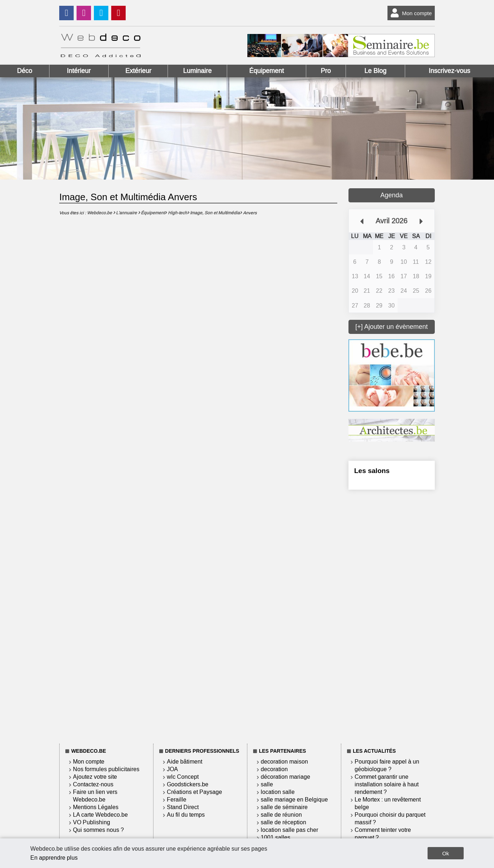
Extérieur (138, 71)
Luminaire (197, 71)
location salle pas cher (289, 830)
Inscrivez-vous (449, 71)
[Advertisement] (392, 615)
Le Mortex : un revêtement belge (388, 803)
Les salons (372, 471)
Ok (445, 853)
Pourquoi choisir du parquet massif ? (390, 818)
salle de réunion (281, 815)
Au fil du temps (186, 815)
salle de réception (283, 822)
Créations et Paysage (194, 792)
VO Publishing (92, 822)
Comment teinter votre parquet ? (383, 834)
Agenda (391, 195)
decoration (274, 769)
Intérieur (79, 71)
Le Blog (375, 71)
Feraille (177, 800)
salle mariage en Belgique (294, 800)
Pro (326, 71)
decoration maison (284, 762)
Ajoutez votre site (95, 777)
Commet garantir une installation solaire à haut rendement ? (387, 784)
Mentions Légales (96, 807)
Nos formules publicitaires (106, 769)
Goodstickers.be (188, 784)
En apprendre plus (54, 858)
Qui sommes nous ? (98, 830)
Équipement (266, 71)
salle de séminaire (284, 807)
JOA (172, 769)
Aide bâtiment (185, 762)
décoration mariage (285, 777)
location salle (278, 792)
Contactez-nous (93, 784)
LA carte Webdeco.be (100, 815)
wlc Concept (183, 777)
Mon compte (410, 13)
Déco (25, 71)
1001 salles (276, 837)
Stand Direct (183, 807)
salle (267, 784)
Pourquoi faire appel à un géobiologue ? (387, 765)
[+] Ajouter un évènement (392, 327)
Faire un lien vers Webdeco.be (95, 796)
